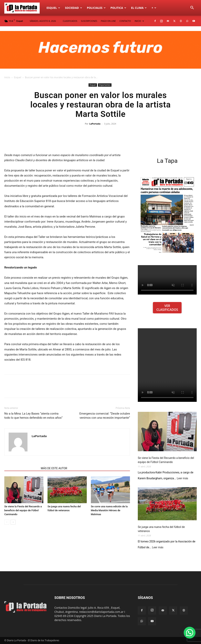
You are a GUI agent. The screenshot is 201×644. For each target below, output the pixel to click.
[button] (192, 8)
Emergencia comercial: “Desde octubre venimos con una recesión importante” (105, 416)
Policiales (96, 8)
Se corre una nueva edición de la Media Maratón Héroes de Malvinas (109, 510)
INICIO (139, 21)
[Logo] (24, 8)
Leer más (183, 478)
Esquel (53, 8)
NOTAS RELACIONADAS (21, 468)
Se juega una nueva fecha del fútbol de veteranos (161, 529)
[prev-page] (7, 522)
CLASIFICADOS (70, 21)
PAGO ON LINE (108, 21)
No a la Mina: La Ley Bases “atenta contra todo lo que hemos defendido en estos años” (33, 416)
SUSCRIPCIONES (89, 21)
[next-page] (13, 522)
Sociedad (74, 8)
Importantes (105, 85)
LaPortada (95, 124)
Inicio (7, 77)
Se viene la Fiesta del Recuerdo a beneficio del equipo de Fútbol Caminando (23, 510)
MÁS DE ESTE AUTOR (54, 468)
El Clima (139, 8)
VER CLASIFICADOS (167, 308)
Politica (118, 8)
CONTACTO (125, 21)
